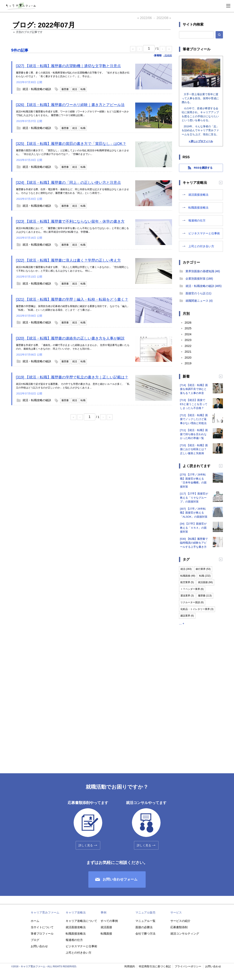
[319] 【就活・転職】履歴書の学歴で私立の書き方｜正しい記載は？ (72, 377)
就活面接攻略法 (198, 195)
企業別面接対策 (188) (199, 279)
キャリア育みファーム (45, 912)
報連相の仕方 (197, 220)
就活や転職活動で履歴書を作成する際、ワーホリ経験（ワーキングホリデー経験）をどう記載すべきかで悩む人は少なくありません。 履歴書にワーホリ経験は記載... (72, 113)
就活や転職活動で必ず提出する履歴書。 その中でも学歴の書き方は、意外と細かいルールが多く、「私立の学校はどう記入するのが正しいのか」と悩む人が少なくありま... (73, 386)
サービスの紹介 (180, 921)
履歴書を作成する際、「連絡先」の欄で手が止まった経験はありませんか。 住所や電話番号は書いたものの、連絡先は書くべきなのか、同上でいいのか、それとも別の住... (73, 347)
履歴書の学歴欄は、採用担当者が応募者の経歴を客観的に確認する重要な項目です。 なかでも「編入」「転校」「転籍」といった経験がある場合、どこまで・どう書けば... (73, 308)
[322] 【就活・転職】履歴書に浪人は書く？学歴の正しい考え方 (68, 260)
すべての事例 (109, 921)
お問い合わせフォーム (120, 879)
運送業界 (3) (187, 596)
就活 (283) (186, 569)
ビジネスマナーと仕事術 (204, 233)
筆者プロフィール (42, 934)
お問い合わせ (39, 946)
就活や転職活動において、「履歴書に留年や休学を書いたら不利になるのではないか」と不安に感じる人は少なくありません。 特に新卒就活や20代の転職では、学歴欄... (72, 230)
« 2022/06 (145, 18)
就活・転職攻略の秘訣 (37, 89)
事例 (103, 912)
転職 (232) (205, 576)
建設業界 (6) (187, 616)
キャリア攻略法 (76, 912)
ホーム (35, 921)
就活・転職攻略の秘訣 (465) (204, 286)
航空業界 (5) (187, 582)
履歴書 (65, 89)
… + (182, 623)
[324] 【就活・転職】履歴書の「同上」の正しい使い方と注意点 (68, 183)
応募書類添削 (179, 927)
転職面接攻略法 (198, 208)
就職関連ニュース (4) (199, 301)
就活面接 (106, 927)
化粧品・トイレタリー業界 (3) (197, 609)
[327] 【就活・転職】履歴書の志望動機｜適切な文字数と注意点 (68, 66)
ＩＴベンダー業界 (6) (192, 589)
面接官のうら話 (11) (199, 293)
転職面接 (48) (188, 576)
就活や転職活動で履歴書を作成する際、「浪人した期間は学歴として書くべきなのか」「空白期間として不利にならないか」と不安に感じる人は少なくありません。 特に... (72, 269)
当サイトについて (42, 927)
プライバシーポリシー (188, 966)
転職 (83, 89)
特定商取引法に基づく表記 (155, 966)
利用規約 (130, 966)
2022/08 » (164, 18)
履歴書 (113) (205, 596)
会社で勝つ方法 (145, 934)
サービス (176, 912)
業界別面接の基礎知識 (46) (203, 271)
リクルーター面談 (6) (192, 602)
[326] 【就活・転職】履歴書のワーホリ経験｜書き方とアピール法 (70, 105)
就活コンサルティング (185, 934)
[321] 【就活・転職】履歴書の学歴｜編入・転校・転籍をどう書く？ (72, 299)
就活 (75, 89)
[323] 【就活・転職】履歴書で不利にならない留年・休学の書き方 (70, 221)
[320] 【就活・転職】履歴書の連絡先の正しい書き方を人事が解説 (70, 338)
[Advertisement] (201, 695)
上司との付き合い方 (201, 246)
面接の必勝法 (144, 927)
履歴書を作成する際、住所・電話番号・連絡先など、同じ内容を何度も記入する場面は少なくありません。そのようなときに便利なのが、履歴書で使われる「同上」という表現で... (72, 191)
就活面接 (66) (205, 582)
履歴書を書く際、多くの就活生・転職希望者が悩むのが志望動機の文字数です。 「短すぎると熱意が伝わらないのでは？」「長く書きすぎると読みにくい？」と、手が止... (73, 75)
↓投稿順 (168, 55)
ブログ (35, 940)
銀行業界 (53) (203, 569)
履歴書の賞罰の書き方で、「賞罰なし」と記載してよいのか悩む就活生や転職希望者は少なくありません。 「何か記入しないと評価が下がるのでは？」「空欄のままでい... (72, 152)
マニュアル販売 (145, 912)
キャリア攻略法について (81, 921)
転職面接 (106, 934)
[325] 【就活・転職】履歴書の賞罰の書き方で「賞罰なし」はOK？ (71, 144)
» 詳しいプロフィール (201, 141)
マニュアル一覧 (145, 921)
